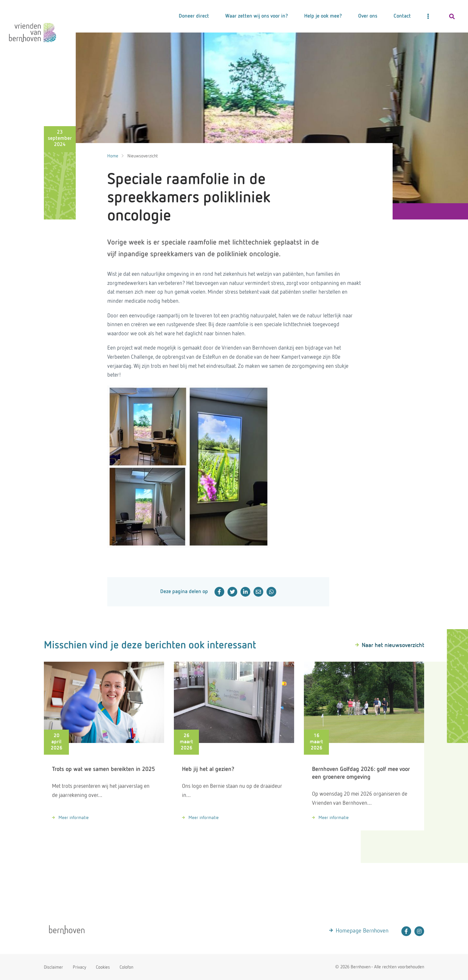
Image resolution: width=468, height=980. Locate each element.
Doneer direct (194, 16)
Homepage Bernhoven (362, 931)
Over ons (368, 16)
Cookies (103, 967)
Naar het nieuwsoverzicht (393, 645)
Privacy (79, 967)
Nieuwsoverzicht (143, 156)
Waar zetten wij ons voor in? (257, 16)
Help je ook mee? (323, 16)
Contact (402, 16)
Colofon (126, 967)
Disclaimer (53, 967)
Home (113, 156)
